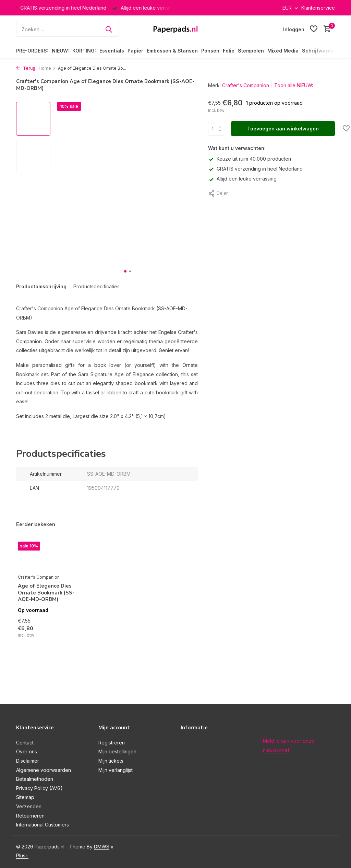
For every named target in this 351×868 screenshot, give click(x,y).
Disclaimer (28, 761)
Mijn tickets (111, 761)
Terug (26, 68)
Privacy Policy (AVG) (39, 788)
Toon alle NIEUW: (294, 85)
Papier (135, 51)
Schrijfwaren (318, 51)
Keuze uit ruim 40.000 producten (250, 159)
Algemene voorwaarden (44, 770)
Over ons (27, 751)
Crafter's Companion (246, 85)
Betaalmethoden (35, 779)
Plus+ (22, 855)
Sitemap (25, 797)
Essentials (112, 51)
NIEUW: (60, 51)
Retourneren (30, 816)
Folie (229, 51)
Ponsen (210, 51)
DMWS (102, 847)
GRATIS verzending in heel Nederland (255, 169)
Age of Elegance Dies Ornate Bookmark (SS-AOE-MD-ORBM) (46, 593)
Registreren (112, 743)
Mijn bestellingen (117, 751)
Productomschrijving (41, 286)
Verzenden (29, 806)
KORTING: (84, 51)
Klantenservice (318, 8)
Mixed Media (283, 51)
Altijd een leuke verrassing (242, 179)
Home (47, 68)
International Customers (43, 825)
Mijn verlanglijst (116, 770)
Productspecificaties (96, 286)
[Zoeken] (68, 29)
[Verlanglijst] (314, 29)
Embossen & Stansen (172, 51)
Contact (25, 743)
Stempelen (251, 51)
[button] (125, 271)
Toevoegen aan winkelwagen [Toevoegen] (283, 129)
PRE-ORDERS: (32, 51)
